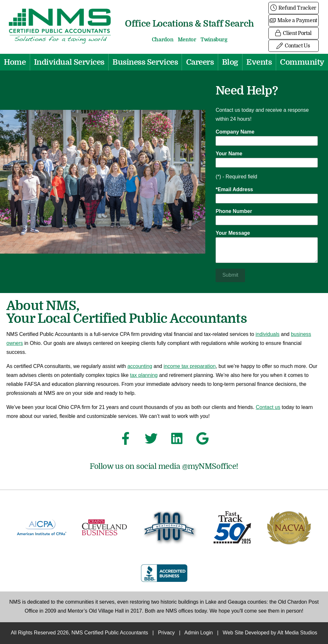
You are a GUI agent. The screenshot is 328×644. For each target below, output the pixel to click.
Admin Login (199, 633)
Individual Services (69, 62)
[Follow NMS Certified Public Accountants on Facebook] (126, 440)
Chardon (163, 40)
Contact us (268, 408)
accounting (140, 367)
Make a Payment (294, 20)
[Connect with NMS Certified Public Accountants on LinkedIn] (177, 440)
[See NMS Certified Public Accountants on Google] (202, 440)
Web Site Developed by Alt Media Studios (270, 633)
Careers (200, 62)
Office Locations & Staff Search (189, 24)
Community (302, 62)
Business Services (145, 62)
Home (15, 62)
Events (259, 62)
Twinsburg (214, 40)
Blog (230, 62)
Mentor (187, 40)
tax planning (144, 375)
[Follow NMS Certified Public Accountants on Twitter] (151, 440)
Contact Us (293, 46)
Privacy (166, 633)
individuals (268, 334)
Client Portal (294, 33)
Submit (230, 275)
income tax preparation (190, 367)
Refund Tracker (294, 8)
